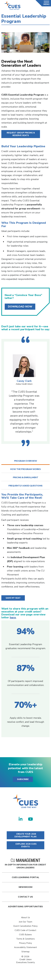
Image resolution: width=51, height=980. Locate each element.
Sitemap (25, 952)
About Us (26, 918)
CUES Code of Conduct (25, 930)
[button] (25, 461)
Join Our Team (25, 922)
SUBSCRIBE (23, 779)
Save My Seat (13, 598)
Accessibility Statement (26, 947)
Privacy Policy (26, 943)
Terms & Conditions (25, 939)
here (13, 617)
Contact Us (25, 897)
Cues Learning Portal (25, 877)
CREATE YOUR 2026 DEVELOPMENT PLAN (25, 835)
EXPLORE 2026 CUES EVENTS (25, 845)
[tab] (25, 461)
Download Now (20, 307)
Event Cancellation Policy (25, 926)
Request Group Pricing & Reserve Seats (21, 134)
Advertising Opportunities (25, 907)
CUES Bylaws (25, 935)
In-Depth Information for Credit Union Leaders (26, 864)
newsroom (26, 887)
